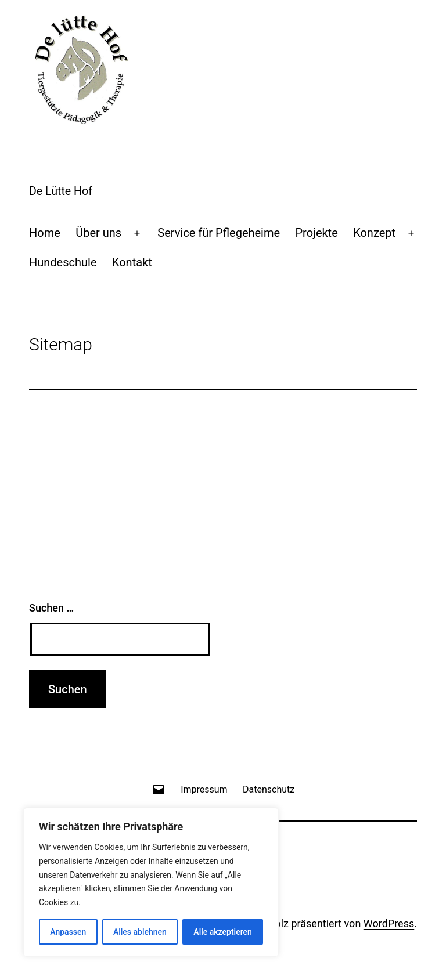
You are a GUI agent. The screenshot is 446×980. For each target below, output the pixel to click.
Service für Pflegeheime (219, 233)
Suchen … (51, 608)
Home (45, 233)
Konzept (374, 233)
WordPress (389, 923)
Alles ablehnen (140, 932)
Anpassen (68, 932)
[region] (151, 882)
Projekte (316, 233)
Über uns (98, 233)
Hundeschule (63, 262)
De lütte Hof (61, 191)
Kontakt (132, 262)
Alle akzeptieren (222, 932)
